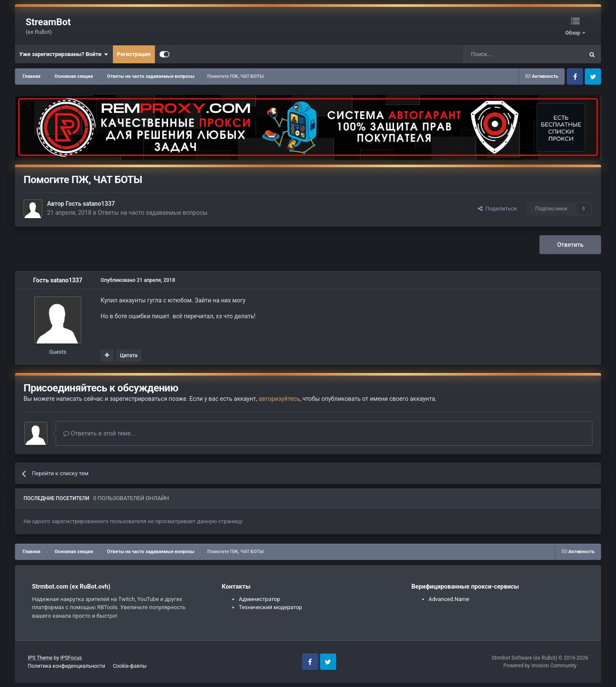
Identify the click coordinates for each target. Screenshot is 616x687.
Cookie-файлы (130, 666)
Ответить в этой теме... (99, 433)
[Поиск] (504, 54)
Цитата (129, 355)
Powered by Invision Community (540, 666)
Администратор (259, 599)
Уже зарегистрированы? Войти (64, 54)
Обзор (573, 33)
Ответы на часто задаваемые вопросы (153, 213)
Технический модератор (270, 607)
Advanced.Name (449, 599)
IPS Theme (40, 658)
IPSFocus (71, 658)
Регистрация (134, 54)
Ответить (570, 245)
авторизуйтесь (279, 399)
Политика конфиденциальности (67, 666)
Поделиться (497, 209)
